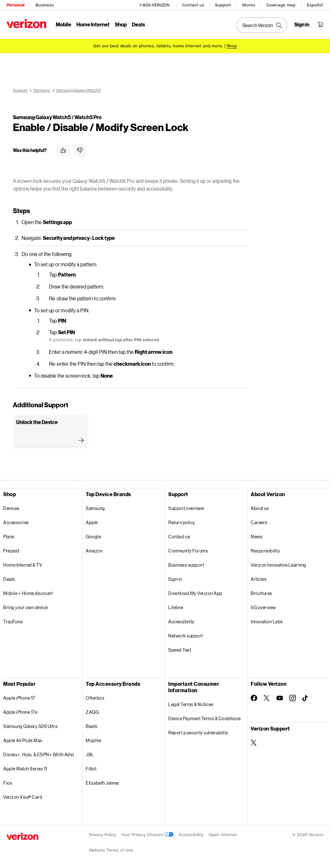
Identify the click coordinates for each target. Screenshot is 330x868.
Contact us (193, 5)
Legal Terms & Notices (191, 703)
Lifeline (176, 606)
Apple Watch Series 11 (25, 768)
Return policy (182, 521)
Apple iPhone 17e (20, 711)
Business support (186, 564)
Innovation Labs (267, 621)
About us (260, 507)
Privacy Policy (102, 834)
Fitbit (91, 768)
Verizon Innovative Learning (279, 564)
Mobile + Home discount (28, 592)
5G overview (263, 606)
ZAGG (92, 711)
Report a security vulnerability (198, 732)
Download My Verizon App (195, 592)
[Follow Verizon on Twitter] (267, 697)
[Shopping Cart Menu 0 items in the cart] (320, 24)
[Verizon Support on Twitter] (254, 742)
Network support (186, 635)
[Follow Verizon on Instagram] (293, 697)
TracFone (13, 621)
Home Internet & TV (23, 564)
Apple (92, 521)
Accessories (16, 521)
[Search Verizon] (262, 25)
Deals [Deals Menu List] (138, 24)
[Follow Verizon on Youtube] (280, 697)
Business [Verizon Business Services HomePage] (45, 5)
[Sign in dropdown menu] (302, 24)
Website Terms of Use (111, 849)
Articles (259, 578)
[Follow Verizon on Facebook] (254, 697)
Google (93, 536)
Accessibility (181, 621)
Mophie (93, 739)
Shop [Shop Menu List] (121, 24)
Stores (249, 5)
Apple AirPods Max (23, 739)
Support (223, 5)
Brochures (262, 592)
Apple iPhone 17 (19, 697)
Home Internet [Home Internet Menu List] (93, 24)
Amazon (94, 550)
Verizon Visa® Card (23, 796)
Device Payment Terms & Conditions (205, 717)
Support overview (186, 507)
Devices (11, 507)
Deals (9, 578)
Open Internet (223, 834)
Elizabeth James (102, 782)
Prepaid (11, 550)
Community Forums (188, 550)
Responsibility (265, 550)
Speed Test (180, 649)
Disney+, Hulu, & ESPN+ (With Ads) (39, 754)
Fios (8, 782)
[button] (63, 149)
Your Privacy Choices (147, 834)
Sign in (175, 578)
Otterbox (95, 697)
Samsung (95, 507)
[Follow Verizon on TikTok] (306, 697)
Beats (92, 725)
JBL (90, 754)
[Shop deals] (232, 46)
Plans (9, 536)
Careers (259, 521)
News (257, 536)
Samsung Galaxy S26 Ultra (30, 725)
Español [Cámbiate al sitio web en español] (315, 5)
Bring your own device (26, 606)
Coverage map (281, 5)
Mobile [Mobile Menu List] (63, 24)
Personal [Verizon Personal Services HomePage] (15, 5)
